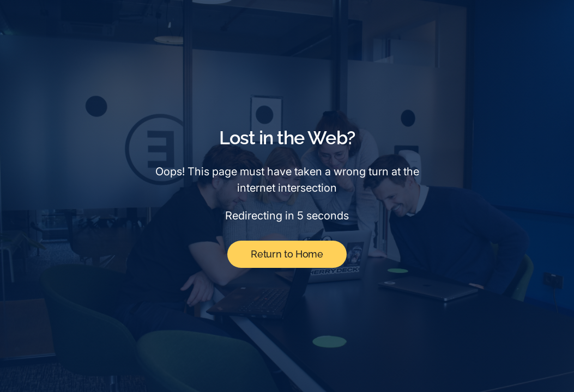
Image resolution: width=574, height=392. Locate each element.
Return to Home (287, 254)
